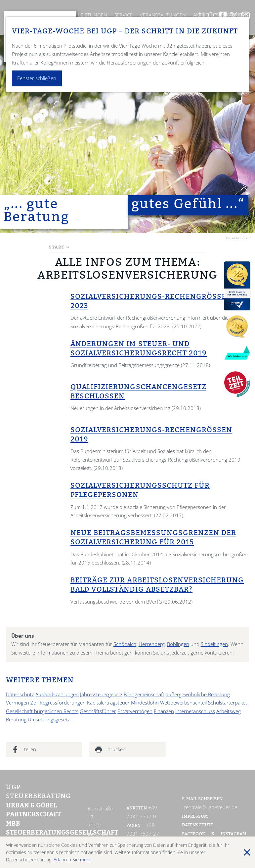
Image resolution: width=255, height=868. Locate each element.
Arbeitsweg (229, 711)
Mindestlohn (145, 703)
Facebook (194, 834)
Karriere (237, 15)
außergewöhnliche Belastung (198, 694)
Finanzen (164, 711)
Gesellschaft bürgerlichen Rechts (42, 711)
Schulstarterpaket (228, 703)
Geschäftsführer (98, 711)
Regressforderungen (63, 703)
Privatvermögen (135, 711)
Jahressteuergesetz (101, 694)
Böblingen (178, 644)
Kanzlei (61, 15)
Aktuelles (206, 15)
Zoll (34, 703)
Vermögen (18, 703)
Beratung (16, 720)
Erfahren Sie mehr (72, 860)
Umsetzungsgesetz (49, 720)
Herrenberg (152, 644)
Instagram (234, 834)
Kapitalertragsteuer (108, 703)
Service (124, 15)
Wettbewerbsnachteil (183, 703)
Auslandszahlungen (57, 694)
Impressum (195, 817)
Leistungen (93, 15)
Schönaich (125, 644)
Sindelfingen (214, 644)
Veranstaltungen (163, 15)
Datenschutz (20, 694)
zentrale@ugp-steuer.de (210, 807)
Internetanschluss (195, 711)
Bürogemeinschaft (144, 694)
